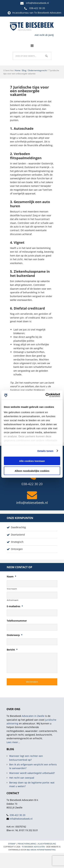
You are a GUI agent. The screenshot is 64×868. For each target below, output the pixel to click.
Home (18, 70)
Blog (24, 70)
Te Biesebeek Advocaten (33, 847)
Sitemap (12, 844)
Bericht (12, 650)
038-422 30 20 (37, 8)
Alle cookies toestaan (32, 461)
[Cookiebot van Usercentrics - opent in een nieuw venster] (46, 395)
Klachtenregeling (47, 844)
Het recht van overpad (22, 778)
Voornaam (12, 589)
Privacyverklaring (27, 844)
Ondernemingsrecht (37, 70)
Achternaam (13, 600)
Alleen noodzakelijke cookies (32, 471)
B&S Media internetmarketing (41, 850)
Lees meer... (13, 742)
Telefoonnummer (17, 621)
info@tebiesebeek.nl (37, 3)
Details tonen (45, 451)
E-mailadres (15, 606)
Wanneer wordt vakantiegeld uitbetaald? (32, 773)
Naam (11, 577)
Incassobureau (21, 13)
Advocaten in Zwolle (33, 716)
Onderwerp (15, 635)
